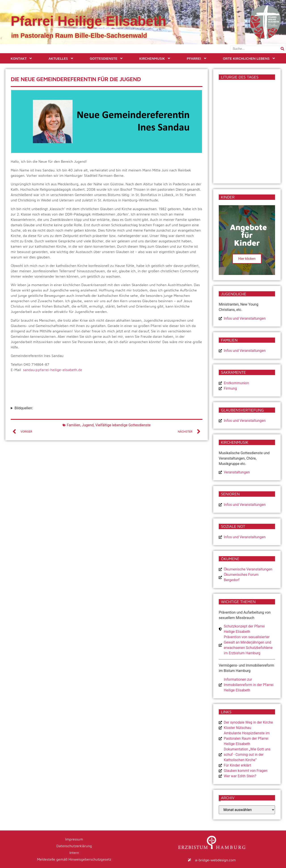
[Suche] (282, 49)
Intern (74, 853)
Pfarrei (197, 58)
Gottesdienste (107, 58)
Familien (74, 425)
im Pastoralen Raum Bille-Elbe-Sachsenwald (79, 36)
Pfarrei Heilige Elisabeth (88, 21)
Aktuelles (61, 58)
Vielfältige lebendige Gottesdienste (123, 425)
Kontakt (21, 58)
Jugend (88, 425)
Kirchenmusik (155, 58)
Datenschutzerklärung (74, 846)
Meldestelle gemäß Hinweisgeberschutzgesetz (74, 859)
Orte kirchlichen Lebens (249, 58)
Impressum (74, 839)
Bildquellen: (24, 408)
